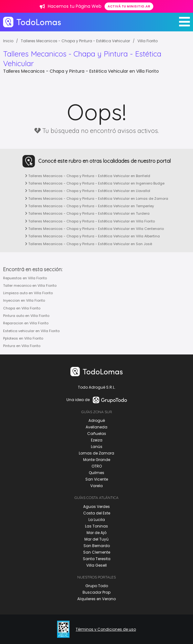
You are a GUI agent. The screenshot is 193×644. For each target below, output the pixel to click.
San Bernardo (97, 546)
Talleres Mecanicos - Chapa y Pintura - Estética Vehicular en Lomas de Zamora (97, 199)
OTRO (97, 466)
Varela (96, 486)
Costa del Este (97, 513)
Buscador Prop (96, 592)
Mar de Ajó (96, 533)
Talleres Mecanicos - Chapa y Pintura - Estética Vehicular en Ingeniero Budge (95, 183)
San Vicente (97, 479)
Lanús (97, 447)
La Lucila (97, 520)
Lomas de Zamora (96, 453)
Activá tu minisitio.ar (129, 6)
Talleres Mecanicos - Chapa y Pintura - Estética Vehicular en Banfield (88, 176)
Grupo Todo (97, 586)
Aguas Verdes (96, 507)
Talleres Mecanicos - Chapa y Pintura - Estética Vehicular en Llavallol (88, 191)
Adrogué (97, 420)
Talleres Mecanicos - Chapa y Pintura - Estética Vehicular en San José (89, 244)
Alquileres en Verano (96, 599)
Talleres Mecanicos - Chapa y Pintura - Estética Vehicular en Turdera (87, 213)
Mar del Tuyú (96, 539)
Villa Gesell (96, 565)
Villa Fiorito (148, 41)
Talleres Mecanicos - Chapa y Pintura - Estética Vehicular (75, 41)
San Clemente (97, 552)
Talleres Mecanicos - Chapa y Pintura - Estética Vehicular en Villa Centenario (94, 229)
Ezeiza (97, 440)
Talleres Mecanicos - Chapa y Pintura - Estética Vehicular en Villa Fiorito (90, 221)
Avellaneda (96, 427)
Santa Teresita (97, 559)
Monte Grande (97, 460)
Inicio (8, 41)
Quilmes (96, 473)
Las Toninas (96, 526)
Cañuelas (97, 434)
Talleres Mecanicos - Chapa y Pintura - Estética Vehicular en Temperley (90, 206)
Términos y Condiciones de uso (106, 629)
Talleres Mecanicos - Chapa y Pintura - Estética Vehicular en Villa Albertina (92, 236)
